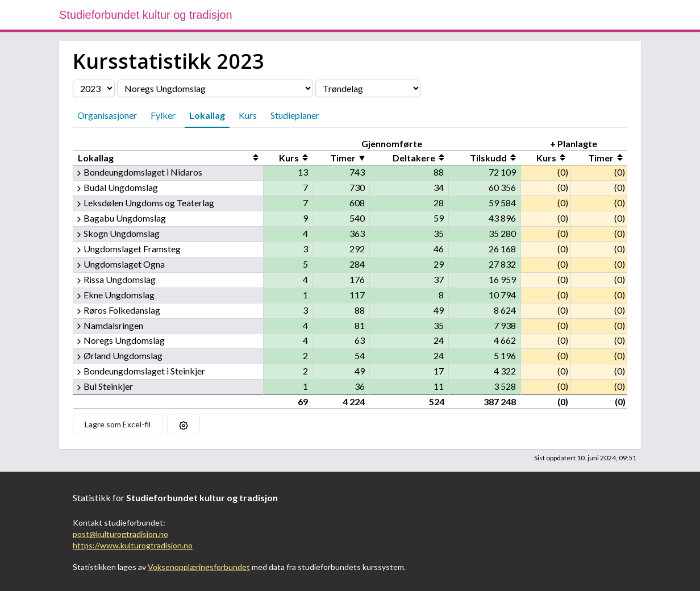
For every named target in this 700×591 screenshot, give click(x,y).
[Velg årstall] (94, 88)
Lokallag (207, 115)
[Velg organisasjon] (215, 88)
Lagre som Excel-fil (118, 424)
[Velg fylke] (368, 88)
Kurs (248, 115)
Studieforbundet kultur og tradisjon (146, 15)
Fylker (163, 115)
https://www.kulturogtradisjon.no (133, 545)
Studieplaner (295, 115)
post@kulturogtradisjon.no (120, 534)
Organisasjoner (107, 115)
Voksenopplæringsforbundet (199, 567)
